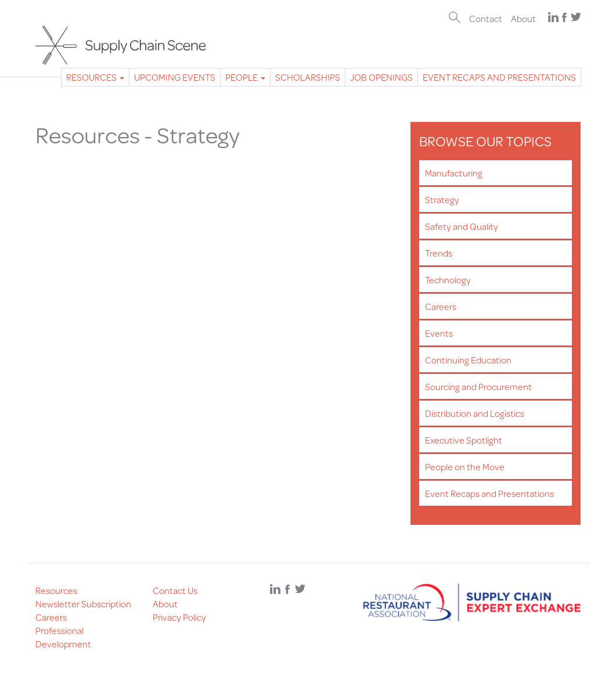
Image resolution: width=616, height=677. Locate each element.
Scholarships (308, 77)
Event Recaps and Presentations (499, 77)
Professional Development (63, 637)
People (245, 77)
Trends (439, 253)
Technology (448, 280)
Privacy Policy (179, 617)
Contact (486, 18)
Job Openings (381, 77)
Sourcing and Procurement (478, 386)
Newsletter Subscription (83, 604)
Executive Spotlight (464, 440)
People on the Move (465, 467)
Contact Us (175, 590)
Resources (95, 77)
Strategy (442, 199)
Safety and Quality (462, 226)
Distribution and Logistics (475, 413)
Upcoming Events (175, 77)
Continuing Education (468, 360)
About (523, 18)
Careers (441, 306)
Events (439, 333)
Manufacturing (454, 173)
